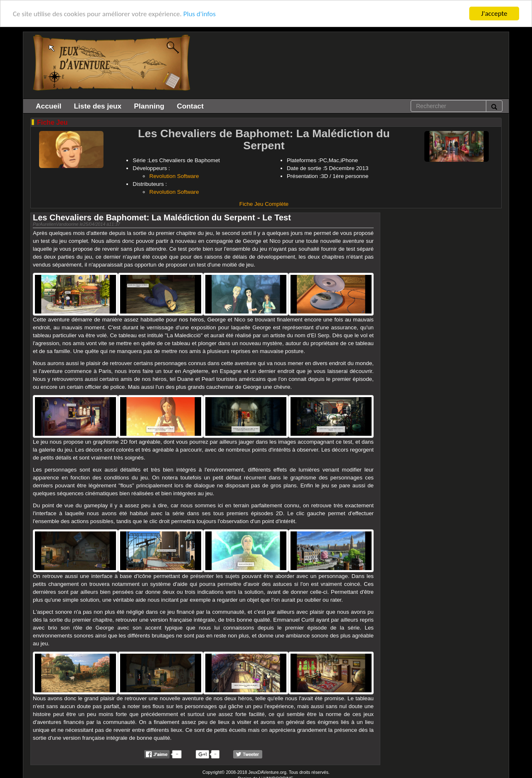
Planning (149, 106)
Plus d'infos (199, 14)
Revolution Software (174, 176)
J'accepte (494, 14)
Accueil (49, 106)
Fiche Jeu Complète (264, 204)
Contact (190, 106)
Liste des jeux (98, 106)
